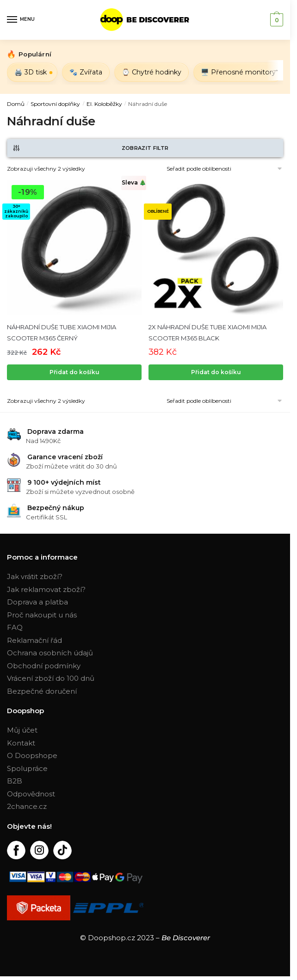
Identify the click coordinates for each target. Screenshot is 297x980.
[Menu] (21, 20)
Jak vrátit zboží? (35, 576)
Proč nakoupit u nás (42, 615)
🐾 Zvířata (86, 72)
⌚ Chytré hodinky (152, 72)
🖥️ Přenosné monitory (238, 72)
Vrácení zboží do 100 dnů (51, 678)
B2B (15, 781)
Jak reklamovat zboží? (46, 589)
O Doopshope (32, 755)
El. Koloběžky (104, 104)
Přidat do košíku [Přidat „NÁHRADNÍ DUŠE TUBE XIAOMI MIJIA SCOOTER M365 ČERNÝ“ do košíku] (74, 372)
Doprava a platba (37, 602)
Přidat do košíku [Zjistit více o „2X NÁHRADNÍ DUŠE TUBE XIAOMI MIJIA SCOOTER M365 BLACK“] (216, 372)
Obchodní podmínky (44, 666)
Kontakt (21, 743)
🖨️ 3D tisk (31, 72)
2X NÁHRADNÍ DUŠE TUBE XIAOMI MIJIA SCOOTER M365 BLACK (207, 333)
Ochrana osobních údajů (50, 653)
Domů (16, 104)
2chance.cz (27, 806)
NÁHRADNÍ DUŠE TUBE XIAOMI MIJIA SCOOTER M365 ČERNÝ (62, 333)
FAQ (15, 627)
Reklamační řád (34, 640)
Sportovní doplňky (55, 104)
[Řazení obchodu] (206, 169)
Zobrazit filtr (90, 148)
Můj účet (22, 730)
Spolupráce (27, 768)
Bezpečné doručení (42, 691)
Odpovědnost (31, 794)
